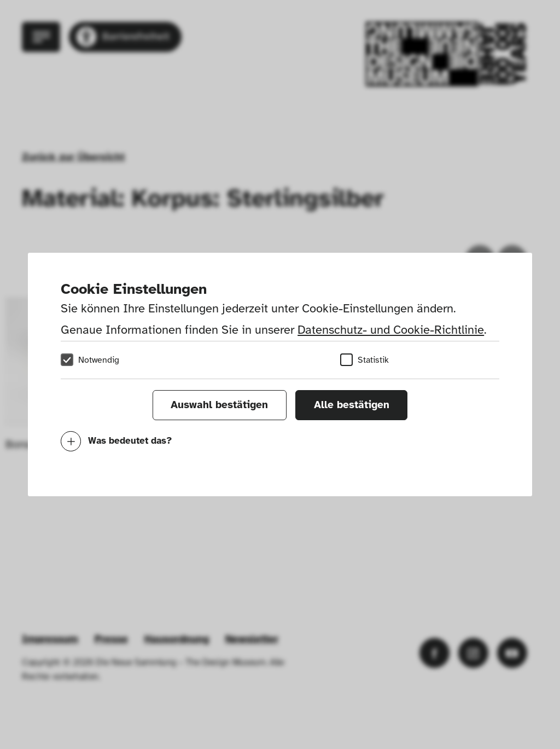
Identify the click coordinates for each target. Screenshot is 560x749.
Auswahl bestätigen (219, 405)
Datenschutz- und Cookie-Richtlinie (391, 330)
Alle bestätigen (352, 405)
